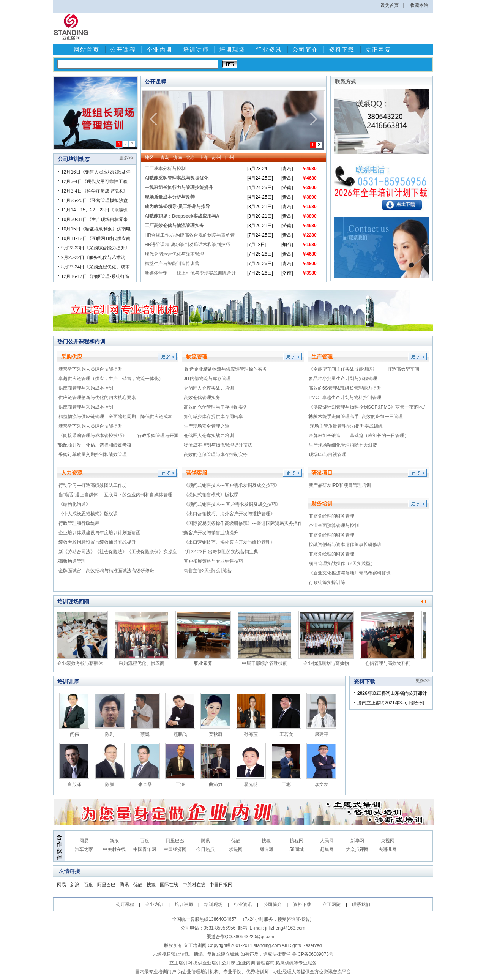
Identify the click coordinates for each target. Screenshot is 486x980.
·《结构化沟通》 (74, 504)
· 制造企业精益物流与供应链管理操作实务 (225, 369)
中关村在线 (114, 849)
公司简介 (305, 50)
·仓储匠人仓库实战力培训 (208, 388)
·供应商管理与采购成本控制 (85, 388)
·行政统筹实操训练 (326, 582)
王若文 (286, 734)
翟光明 (251, 784)
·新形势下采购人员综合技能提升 (90, 369)
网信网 (266, 849)
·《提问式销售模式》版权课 (210, 495)
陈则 (110, 734)
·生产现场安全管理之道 (206, 426)
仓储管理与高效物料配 (390, 663)
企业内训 (159, 50)
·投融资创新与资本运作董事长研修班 (345, 544)
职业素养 (205, 663)
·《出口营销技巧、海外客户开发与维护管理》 (228, 514)
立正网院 (378, 50)
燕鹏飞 (180, 734)
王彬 (286, 784)
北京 (191, 158)
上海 (204, 158)
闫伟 (74, 734)
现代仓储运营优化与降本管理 (174, 254)
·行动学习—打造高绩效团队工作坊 (92, 485)
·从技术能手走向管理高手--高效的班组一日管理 (355, 417)
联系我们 (361, 904)
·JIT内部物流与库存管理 (207, 379)
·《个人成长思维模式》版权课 (88, 514)
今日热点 (205, 849)
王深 (180, 784)
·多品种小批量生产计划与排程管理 (342, 379)
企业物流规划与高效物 (328, 663)
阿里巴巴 (175, 841)
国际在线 (169, 885)
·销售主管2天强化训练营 (207, 571)
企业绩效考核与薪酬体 (82, 663)
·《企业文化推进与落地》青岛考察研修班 (349, 573)
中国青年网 (145, 849)
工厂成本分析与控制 (165, 169)
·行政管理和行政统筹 (78, 523)
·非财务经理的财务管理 (331, 516)
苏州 (216, 158)
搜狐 (266, 841)
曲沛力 (216, 784)
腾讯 (205, 841)
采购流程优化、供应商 (144, 663)
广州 (229, 158)
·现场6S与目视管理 (327, 454)
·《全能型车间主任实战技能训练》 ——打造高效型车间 (364, 369)
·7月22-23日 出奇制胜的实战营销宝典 (220, 552)
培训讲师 (196, 50)
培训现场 (232, 50)
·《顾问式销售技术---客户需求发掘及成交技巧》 (231, 485)
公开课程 (123, 50)
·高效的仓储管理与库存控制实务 (215, 407)
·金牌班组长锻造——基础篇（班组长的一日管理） (358, 436)
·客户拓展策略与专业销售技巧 (212, 561)
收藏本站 (419, 5)
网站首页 (87, 50)
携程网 (297, 841)
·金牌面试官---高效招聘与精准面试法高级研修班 (106, 571)
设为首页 (390, 5)
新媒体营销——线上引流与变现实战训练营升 (190, 273)
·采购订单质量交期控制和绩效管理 (92, 454)
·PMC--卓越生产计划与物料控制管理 (344, 398)
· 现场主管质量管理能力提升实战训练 (345, 426)
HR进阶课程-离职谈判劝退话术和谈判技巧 (187, 245)
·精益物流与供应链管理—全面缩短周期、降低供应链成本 (115, 417)
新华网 (357, 841)
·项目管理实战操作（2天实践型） (341, 563)
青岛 (165, 158)
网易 (84, 841)
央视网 (388, 841)
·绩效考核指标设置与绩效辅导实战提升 (97, 542)
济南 (178, 158)
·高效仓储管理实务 (201, 398)
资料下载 (342, 50)
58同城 (296, 849)
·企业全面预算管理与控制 (333, 526)
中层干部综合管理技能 (267, 663)
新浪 (114, 841)
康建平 (322, 734)
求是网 (236, 849)
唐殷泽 (74, 784)
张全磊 (145, 784)
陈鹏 (110, 784)
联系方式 (346, 82)
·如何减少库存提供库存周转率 (212, 417)
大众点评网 (357, 849)
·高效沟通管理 (72, 561)
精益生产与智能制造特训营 (172, 264)
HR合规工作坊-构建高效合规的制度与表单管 (190, 235)
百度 (145, 841)
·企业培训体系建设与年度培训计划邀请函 (99, 533)
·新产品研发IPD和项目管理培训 (339, 485)
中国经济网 (175, 849)
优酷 (236, 841)
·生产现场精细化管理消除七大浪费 (342, 445)
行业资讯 (269, 50)
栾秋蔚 (216, 734)
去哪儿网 (388, 849)
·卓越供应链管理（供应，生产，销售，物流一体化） (110, 379)
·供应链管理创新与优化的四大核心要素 (97, 398)
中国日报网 (221, 885)
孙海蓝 (251, 734)
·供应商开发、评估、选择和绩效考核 (94, 445)
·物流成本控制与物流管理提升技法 (217, 445)
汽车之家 (84, 849)
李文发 (322, 784)
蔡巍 (145, 734)
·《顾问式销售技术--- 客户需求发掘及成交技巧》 (231, 504)
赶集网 (327, 849)
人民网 (327, 841)
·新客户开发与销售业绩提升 (210, 533)
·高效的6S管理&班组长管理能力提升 (344, 388)
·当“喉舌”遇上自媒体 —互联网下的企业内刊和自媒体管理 (115, 495)
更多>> (126, 158)
